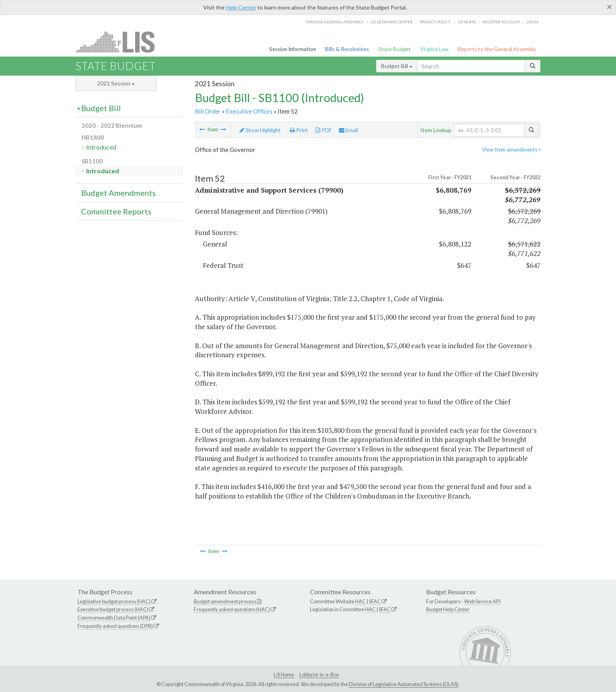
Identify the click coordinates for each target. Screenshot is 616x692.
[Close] (609, 7)
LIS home (467, 22)
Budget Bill (397, 66)
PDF (324, 130)
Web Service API (482, 601)
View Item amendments (511, 150)
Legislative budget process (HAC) (114, 601)
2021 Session (116, 83)
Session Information (293, 49)
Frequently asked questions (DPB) (115, 626)
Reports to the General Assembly (497, 49)
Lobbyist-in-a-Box (319, 675)
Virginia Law (434, 49)
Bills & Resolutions (347, 49)
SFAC (375, 601)
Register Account (501, 22)
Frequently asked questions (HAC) (232, 609)
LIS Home (284, 675)
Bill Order (208, 111)
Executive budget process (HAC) (113, 609)
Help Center (241, 7)
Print (299, 130)
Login (532, 22)
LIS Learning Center (392, 22)
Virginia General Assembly (334, 22)
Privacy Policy (435, 22)
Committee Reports (116, 211)
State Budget (395, 49)
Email (348, 130)
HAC (360, 601)
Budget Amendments (118, 193)
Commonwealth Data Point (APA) (114, 618)
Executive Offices (249, 111)
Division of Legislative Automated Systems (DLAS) (403, 684)
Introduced (101, 147)
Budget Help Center (448, 609)
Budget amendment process (225, 601)
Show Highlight (260, 130)
